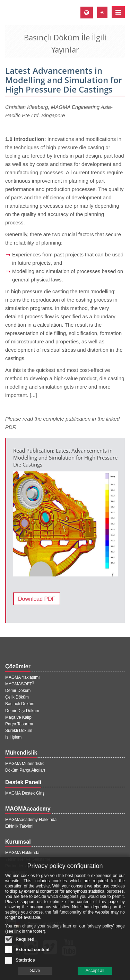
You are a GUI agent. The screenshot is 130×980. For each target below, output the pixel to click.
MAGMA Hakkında (22, 853)
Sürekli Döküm (19, 731)
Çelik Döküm (17, 697)
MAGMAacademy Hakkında (31, 820)
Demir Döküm (18, 691)
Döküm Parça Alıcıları (25, 770)
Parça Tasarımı (19, 724)
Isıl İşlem (13, 737)
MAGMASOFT (20, 684)
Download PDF (37, 599)
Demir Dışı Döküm (22, 711)
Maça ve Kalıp (18, 717)
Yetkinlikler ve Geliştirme (28, 859)
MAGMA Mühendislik (24, 764)
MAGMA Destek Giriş (25, 793)
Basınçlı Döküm (20, 704)
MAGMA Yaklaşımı (23, 677)
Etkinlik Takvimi (19, 826)
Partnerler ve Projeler (25, 866)
